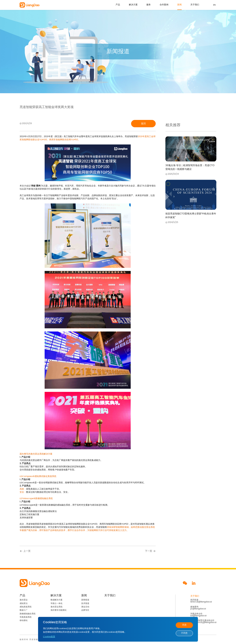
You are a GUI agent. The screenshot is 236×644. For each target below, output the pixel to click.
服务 (149, 5)
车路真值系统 (26, 617)
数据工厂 (24, 610)
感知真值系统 (26, 607)
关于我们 (195, 5)
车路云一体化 (57, 603)
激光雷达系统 (57, 607)
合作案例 (164, 5)
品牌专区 (85, 610)
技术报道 (85, 603)
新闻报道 (85, 600)
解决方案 (133, 5)
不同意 (184, 633)
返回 (143, 124)
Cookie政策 (49, 637)
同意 (184, 625)
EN (214, 5)
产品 (118, 5)
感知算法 (24, 603)
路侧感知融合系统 (28, 614)
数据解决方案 (57, 600)
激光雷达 (24, 600)
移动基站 (24, 620)
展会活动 (85, 607)
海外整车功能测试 (59, 610)
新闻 (179, 5)
